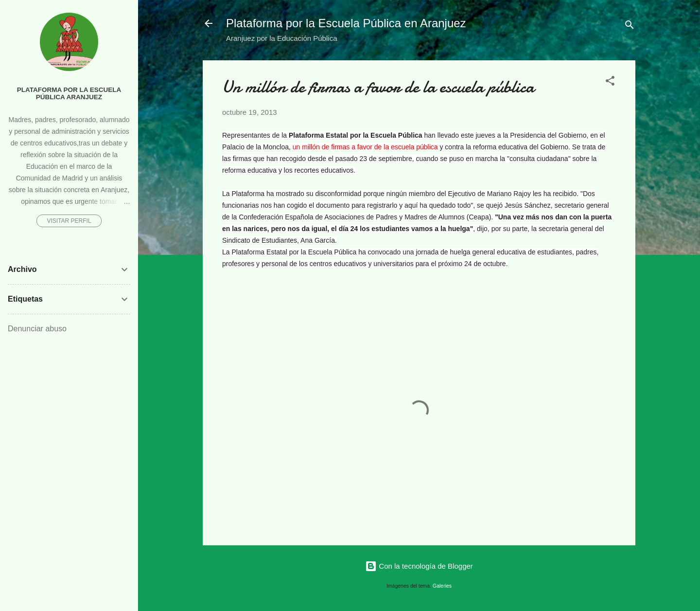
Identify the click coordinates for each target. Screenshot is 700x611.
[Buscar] (630, 27)
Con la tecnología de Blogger (419, 566)
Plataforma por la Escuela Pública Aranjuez (69, 93)
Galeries (442, 586)
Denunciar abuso (37, 329)
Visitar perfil (69, 221)
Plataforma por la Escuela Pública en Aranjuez (346, 23)
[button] (610, 82)
